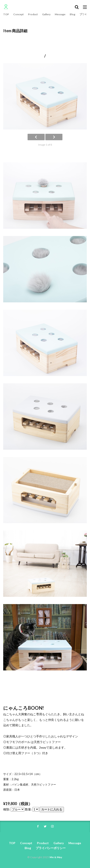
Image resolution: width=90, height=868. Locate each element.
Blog (72, 14)
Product (33, 14)
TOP (6, 14)
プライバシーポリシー (51, 848)
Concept (18, 14)
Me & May (56, 857)
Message (60, 14)
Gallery (46, 14)
